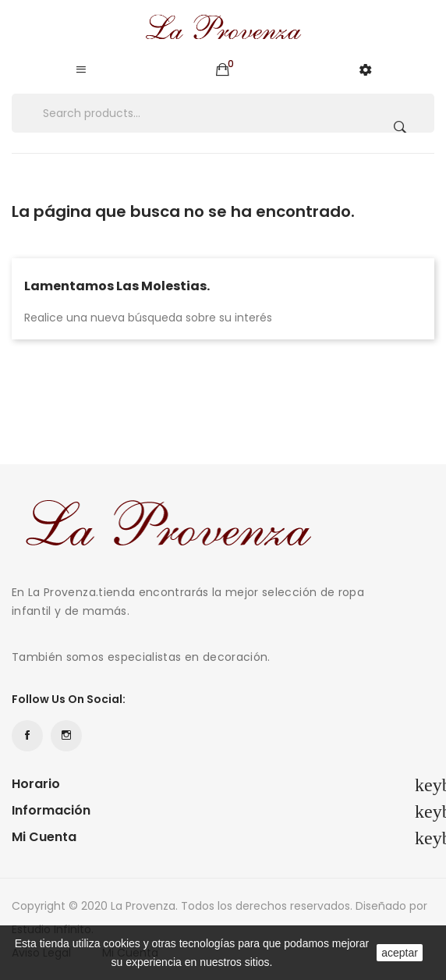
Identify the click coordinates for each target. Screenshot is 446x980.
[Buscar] (223, 113)
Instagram (66, 736)
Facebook (27, 736)
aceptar (400, 953)
